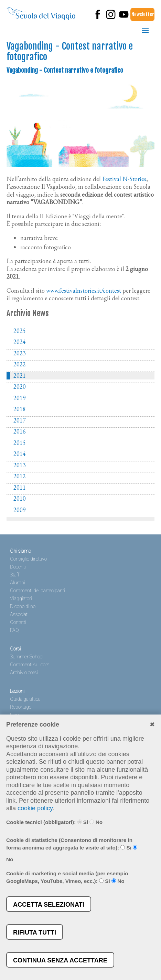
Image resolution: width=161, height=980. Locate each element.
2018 (20, 409)
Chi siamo (20, 551)
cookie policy (35, 808)
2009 (20, 510)
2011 (20, 488)
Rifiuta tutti (35, 932)
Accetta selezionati (49, 905)
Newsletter (143, 14)
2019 (20, 398)
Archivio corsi (24, 673)
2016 (20, 431)
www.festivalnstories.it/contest (84, 290)
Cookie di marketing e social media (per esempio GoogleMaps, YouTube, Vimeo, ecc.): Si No (67, 877)
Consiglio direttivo (28, 559)
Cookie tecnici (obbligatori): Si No (54, 822)
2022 (20, 364)
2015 (20, 443)
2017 (20, 420)
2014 (20, 454)
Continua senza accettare (60, 960)
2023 (20, 353)
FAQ (14, 630)
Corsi (15, 649)
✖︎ (152, 724)
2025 (20, 331)
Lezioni (17, 691)
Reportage (21, 707)
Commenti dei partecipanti (37, 591)
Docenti (18, 567)
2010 (20, 499)
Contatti (18, 622)
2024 (20, 342)
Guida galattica (25, 699)
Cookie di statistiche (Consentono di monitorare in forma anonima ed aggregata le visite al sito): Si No (72, 850)
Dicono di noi (23, 607)
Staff (15, 575)
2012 (20, 476)
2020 (20, 387)
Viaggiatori (21, 599)
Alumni (18, 583)
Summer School (27, 657)
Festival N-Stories (124, 179)
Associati (19, 614)
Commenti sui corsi (30, 665)
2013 (20, 465)
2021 (20, 376)
